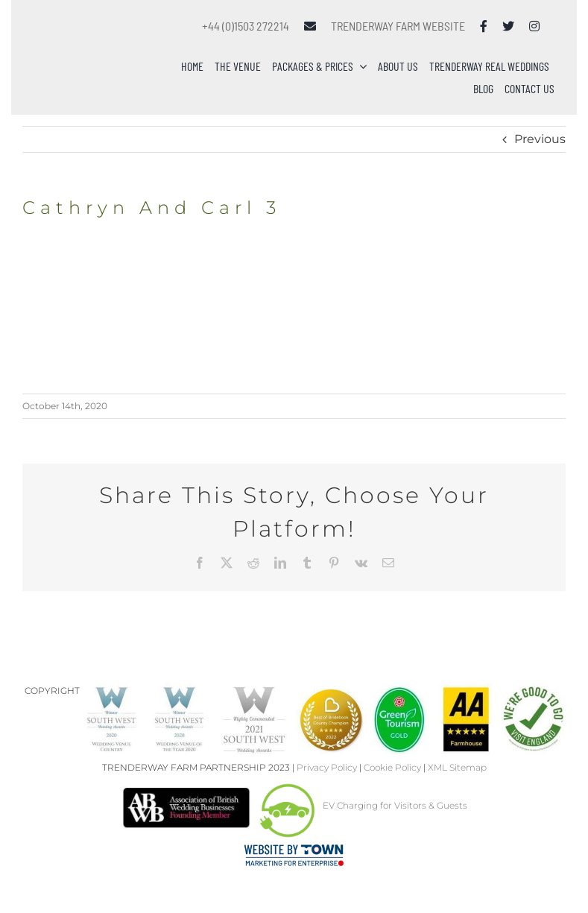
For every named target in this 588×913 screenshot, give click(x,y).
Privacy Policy (327, 767)
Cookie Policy (392, 767)
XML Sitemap (457, 767)
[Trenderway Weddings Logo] (99, 33)
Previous (540, 139)
